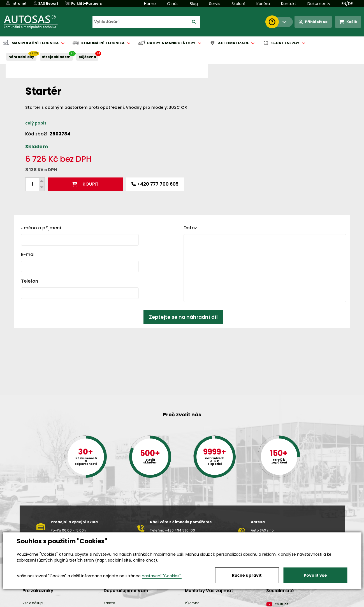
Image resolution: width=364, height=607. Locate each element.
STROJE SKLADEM (56, 57)
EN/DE (347, 4)
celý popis (212, 111)
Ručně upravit (247, 575)
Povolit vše (315, 575)
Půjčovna (192, 603)
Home (150, 4)
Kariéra (263, 4)
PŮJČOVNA (87, 57)
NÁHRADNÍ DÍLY (21, 57)
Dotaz (190, 216)
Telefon (30, 269)
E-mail (28, 242)
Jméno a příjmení (41, 216)
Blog (194, 4)
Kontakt (289, 4)
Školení (238, 4)
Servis (215, 4)
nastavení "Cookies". (162, 576)
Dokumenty (319, 4)
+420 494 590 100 (180, 530)
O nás (173, 4)
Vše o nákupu (33, 603)
